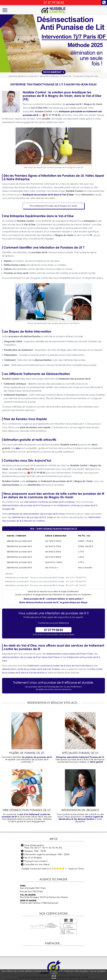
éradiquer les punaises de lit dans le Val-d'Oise (48, 195)
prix (18, 448)
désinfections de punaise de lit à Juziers (33, 517)
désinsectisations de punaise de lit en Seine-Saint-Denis (31, 657)
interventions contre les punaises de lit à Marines (49, 502)
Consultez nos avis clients (37, 864)
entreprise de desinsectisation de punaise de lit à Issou (37, 514)
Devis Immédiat (54, 72)
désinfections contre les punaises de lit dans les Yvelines (31, 669)
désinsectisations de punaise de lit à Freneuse (26, 505)
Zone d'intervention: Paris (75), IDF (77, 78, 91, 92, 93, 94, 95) (43, 846)
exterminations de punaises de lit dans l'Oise (70, 654)
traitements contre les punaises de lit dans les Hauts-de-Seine (59, 666)
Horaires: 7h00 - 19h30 (35, 851)
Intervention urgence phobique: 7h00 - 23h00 (47, 854)
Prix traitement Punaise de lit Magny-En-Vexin (53, 206)
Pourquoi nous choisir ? (36, 861)
